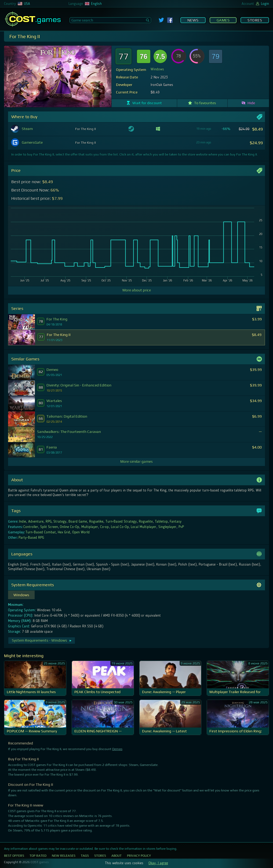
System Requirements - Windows (42, 640)
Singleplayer (167, 527)
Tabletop (161, 522)
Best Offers (14, 856)
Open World (81, 532)
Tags (85, 856)
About (117, 856)
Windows (157, 69)
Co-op (105, 527)
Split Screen (49, 527)
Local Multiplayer (143, 527)
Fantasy (176, 522)
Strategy (60, 522)
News (193, 20)
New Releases (64, 856)
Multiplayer (90, 527)
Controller (31, 527)
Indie (23, 522)
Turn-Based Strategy (121, 522)
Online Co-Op (70, 527)
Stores (255, 20)
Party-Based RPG (31, 538)
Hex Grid (64, 532)
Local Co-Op (120, 527)
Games (223, 20)
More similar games (136, 461)
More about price (137, 290)
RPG (49, 522)
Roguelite (146, 522)
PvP (181, 527)
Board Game (78, 522)
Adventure (36, 522)
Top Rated (38, 856)
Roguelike (96, 522)
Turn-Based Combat (41, 532)
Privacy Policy (139, 856)
